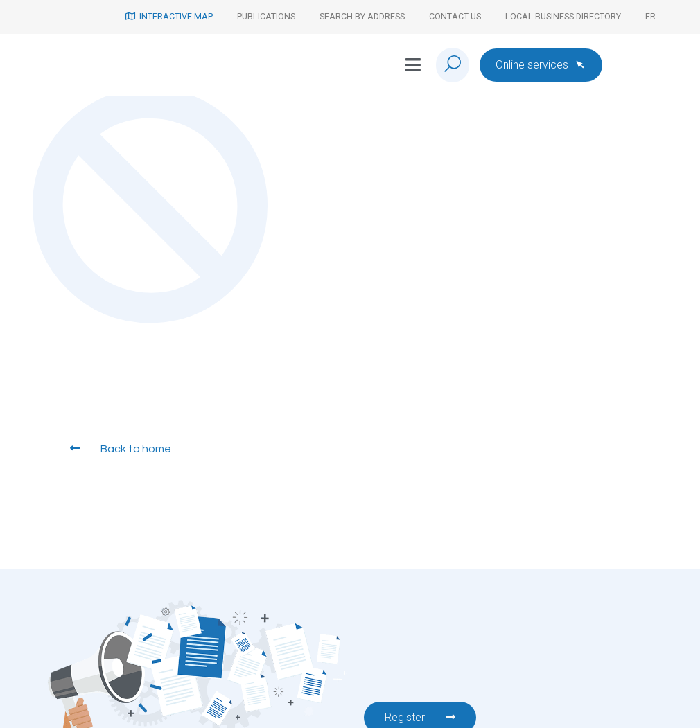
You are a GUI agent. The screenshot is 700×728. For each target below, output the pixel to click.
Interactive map (169, 16)
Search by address (362, 16)
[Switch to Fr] (650, 17)
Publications (266, 16)
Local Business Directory (563, 16)
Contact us (455, 16)
